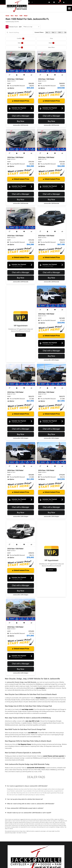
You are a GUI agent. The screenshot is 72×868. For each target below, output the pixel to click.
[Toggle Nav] (69, 8)
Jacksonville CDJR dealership (36, 768)
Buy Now (21, 121)
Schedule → (20, 335)
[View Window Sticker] (10, 75)
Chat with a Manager (21, 116)
